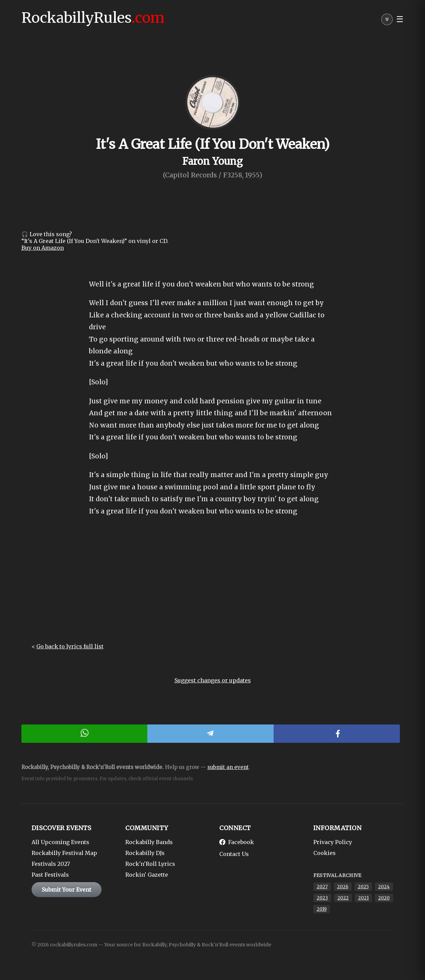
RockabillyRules (93, 18)
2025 (363, 887)
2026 (343, 887)
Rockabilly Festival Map (64, 853)
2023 (322, 898)
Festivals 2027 (51, 864)
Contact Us (234, 854)
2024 (384, 887)
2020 (384, 898)
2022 (343, 898)
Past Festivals (50, 875)
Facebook (237, 842)
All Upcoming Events (60, 842)
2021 (363, 898)
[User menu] (387, 21)
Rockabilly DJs (145, 853)
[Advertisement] (212, 585)
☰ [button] (400, 19)
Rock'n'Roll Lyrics (150, 864)
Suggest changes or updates (213, 680)
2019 (322, 909)
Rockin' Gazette (147, 875)
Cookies (325, 853)
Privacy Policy (333, 842)
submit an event (228, 767)
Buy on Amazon (43, 248)
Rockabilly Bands (149, 842)
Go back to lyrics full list (70, 646)
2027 (322, 887)
